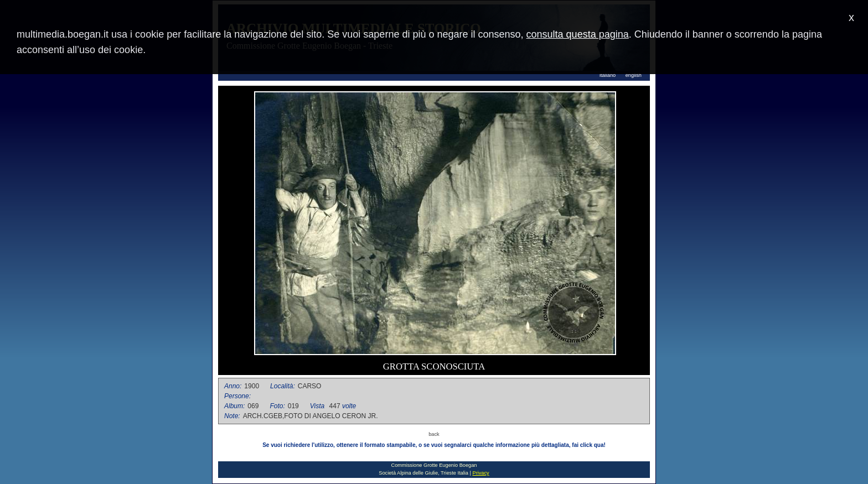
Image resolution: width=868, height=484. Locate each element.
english (634, 75)
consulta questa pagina (578, 34)
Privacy (480, 473)
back (434, 434)
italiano (608, 75)
